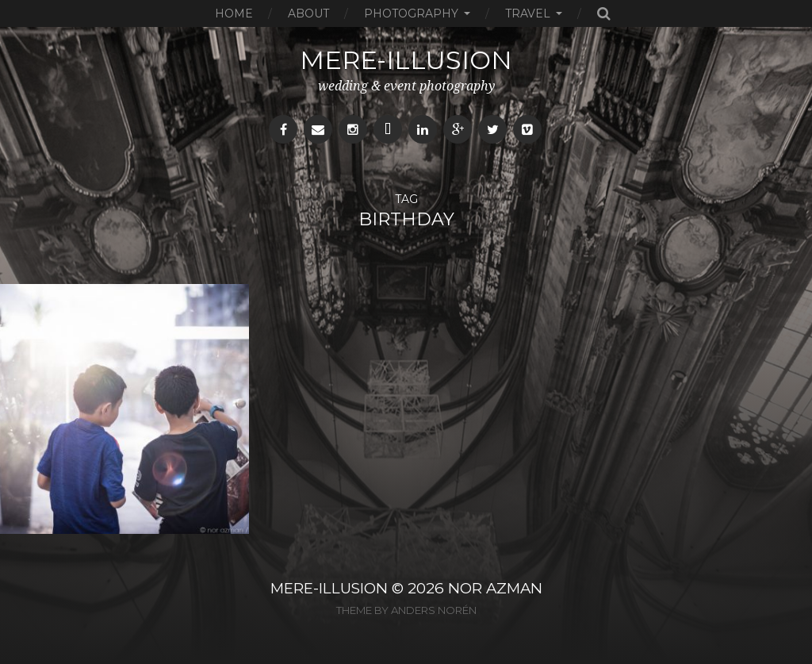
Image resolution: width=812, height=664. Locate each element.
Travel (528, 13)
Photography (411, 13)
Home (234, 13)
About (308, 13)
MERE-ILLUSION (329, 588)
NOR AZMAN (495, 588)
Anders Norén (434, 610)
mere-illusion (406, 60)
